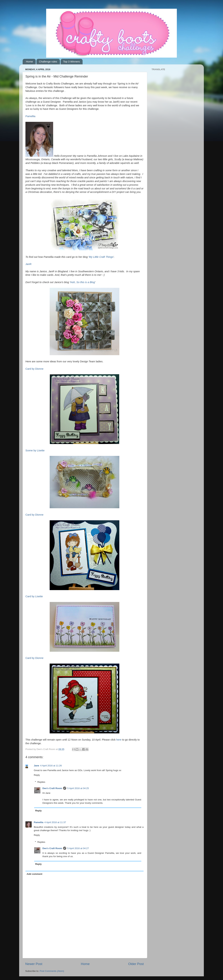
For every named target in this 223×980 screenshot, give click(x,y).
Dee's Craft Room (52, 788)
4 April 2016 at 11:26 (51, 766)
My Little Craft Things (101, 257)
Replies (41, 782)
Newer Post (34, 964)
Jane (36, 766)
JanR (28, 264)
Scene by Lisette (35, 450)
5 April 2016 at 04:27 (78, 848)
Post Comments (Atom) (52, 971)
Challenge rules (48, 62)
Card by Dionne (34, 369)
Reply (37, 775)
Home (29, 62)
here (119, 740)
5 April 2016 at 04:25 (78, 788)
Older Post (136, 964)
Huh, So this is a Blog (83, 282)
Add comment (34, 874)
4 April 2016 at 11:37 (55, 822)
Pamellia (30, 116)
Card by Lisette (34, 596)
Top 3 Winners (72, 62)
